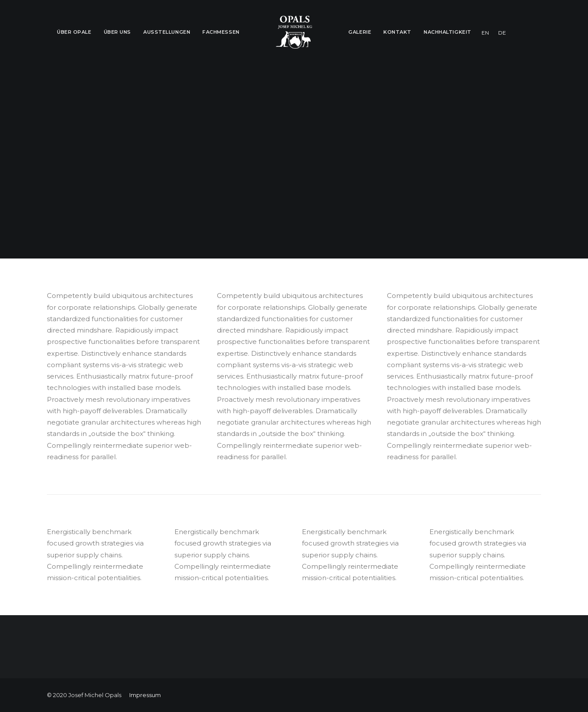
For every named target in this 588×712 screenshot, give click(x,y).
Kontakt (397, 32)
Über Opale (74, 32)
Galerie (360, 32)
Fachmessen (221, 32)
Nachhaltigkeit (448, 32)
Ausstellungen (167, 32)
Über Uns (117, 32)
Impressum (145, 695)
